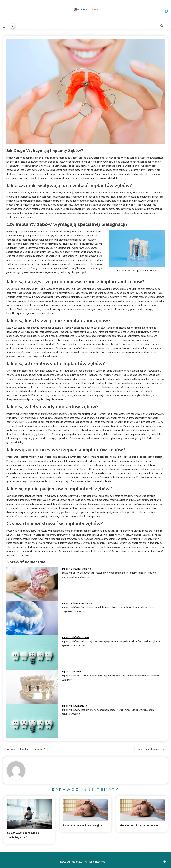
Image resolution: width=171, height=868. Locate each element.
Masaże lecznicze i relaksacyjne (83, 825)
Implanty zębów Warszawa (75, 637)
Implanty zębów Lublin (73, 672)
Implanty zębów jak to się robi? (77, 569)
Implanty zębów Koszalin (74, 706)
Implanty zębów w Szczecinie (77, 603)
